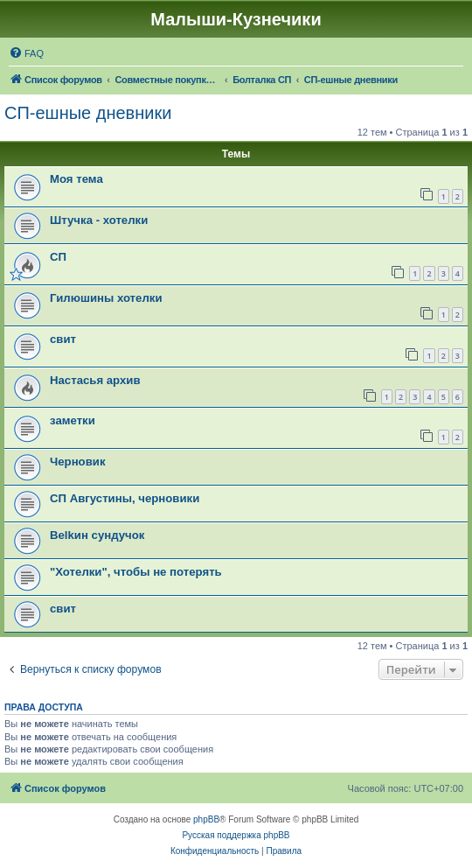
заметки (73, 420)
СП (58, 257)
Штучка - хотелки (99, 220)
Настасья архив (95, 380)
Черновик (78, 462)
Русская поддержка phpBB (236, 835)
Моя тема (76, 179)
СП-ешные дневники (88, 113)
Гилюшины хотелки (106, 298)
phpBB (206, 819)
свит (63, 339)
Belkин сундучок (97, 535)
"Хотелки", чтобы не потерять (136, 572)
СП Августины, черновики (125, 498)
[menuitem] (26, 53)
